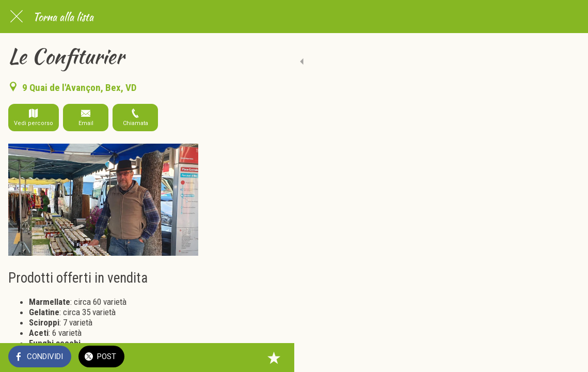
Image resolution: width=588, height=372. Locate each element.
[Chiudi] (17, 17)
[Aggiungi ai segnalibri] (567, 358)
